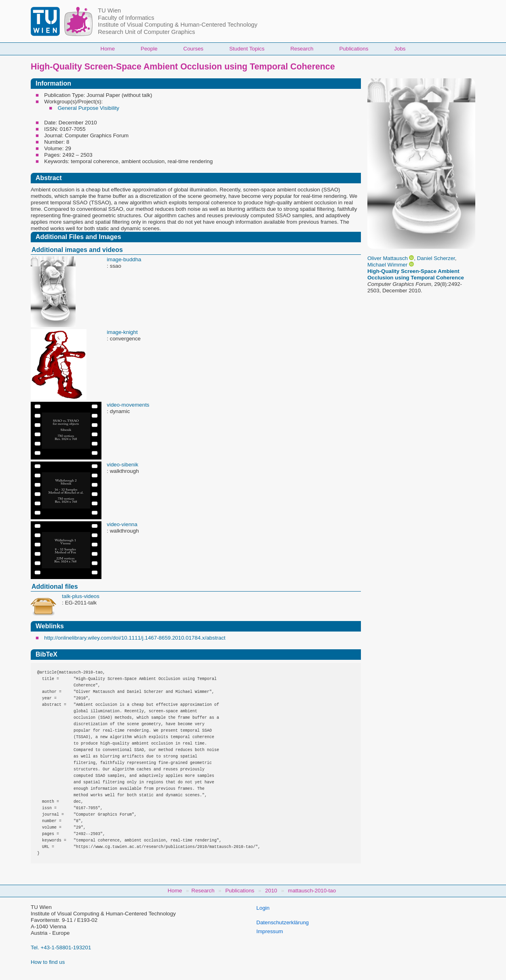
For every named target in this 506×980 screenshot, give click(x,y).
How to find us (48, 962)
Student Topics (247, 49)
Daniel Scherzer (436, 258)
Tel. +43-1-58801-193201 (61, 947)
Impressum (270, 931)
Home (108, 49)
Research (302, 49)
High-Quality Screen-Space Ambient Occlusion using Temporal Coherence (416, 274)
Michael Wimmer (387, 265)
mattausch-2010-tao (312, 891)
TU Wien (109, 10)
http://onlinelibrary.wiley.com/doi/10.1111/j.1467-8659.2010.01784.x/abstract (135, 638)
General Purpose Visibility (89, 108)
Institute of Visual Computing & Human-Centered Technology (178, 25)
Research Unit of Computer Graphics (146, 32)
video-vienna (122, 524)
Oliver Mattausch (388, 258)
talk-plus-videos (81, 596)
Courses (194, 49)
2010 (271, 891)
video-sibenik (122, 465)
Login (263, 908)
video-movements (128, 405)
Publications (354, 49)
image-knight (122, 332)
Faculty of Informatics (126, 18)
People (149, 49)
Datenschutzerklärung (283, 922)
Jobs (400, 49)
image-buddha (124, 259)
